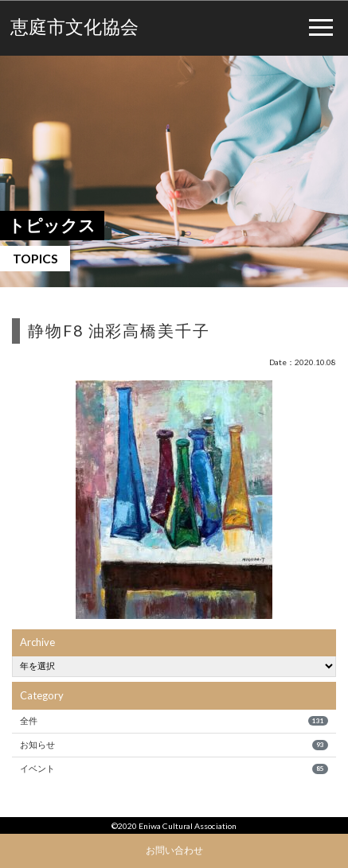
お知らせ (174, 745)
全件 (174, 721)
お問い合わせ (174, 850)
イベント (174, 769)
